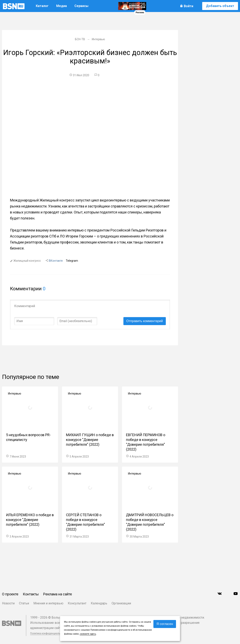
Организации (121, 603)
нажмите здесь (88, 634)
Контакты (31, 594)
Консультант (77, 603)
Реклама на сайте (58, 594)
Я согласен (165, 624)
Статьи (24, 603)
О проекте (10, 594)
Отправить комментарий (145, 321)
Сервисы (81, 6)
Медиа (61, 6)
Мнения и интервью (48, 603)
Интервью (15, 394)
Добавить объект (220, 6)
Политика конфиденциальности (48, 633)
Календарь (99, 603)
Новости (8, 603)
